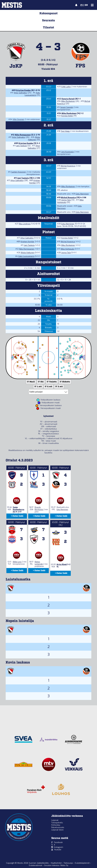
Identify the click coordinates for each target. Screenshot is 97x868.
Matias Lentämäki (39, 563)
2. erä (48, 387)
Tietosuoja (68, 863)
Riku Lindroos (25, 224)
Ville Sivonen (18, 119)
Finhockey (56, 825)
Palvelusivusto (58, 827)
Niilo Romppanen (23, 135)
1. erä (38, 387)
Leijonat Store (57, 830)
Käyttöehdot (57, 863)
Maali (31, 382)
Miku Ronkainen (68, 101)
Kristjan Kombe (23, 90)
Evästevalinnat (35, 865)
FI (82, 5)
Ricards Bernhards (39, 508)
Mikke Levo (17, 562)
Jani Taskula (21, 146)
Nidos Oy (64, 865)
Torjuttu (51, 382)
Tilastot (48, 28)
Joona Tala (66, 200)
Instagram (59, 847)
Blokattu (65, 382)
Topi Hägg (65, 131)
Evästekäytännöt (82, 863)
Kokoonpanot (48, 13)
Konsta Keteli (68, 99)
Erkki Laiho (66, 87)
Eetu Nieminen (82, 194)
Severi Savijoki (67, 107)
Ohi (41, 382)
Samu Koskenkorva (19, 508)
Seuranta (48, 20)
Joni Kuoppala (68, 152)
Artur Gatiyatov (20, 93)
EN (86, 5)
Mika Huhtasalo (68, 249)
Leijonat (55, 820)
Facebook (58, 842)
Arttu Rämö (62, 564)
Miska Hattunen (34, 138)
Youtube (58, 850)
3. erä (59, 387)
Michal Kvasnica (68, 166)
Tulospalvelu (57, 823)
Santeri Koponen (19, 172)
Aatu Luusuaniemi (32, 94)
